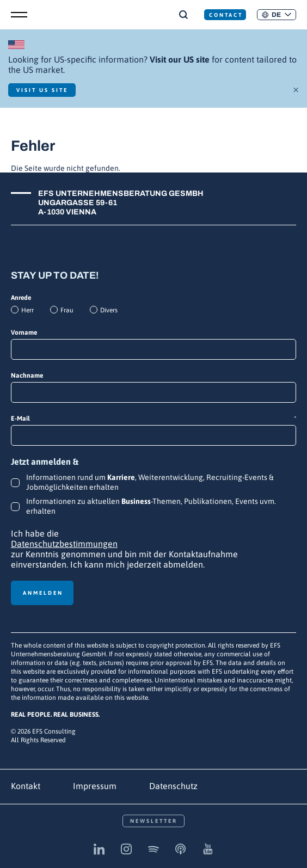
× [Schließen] (296, 89)
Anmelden (43, 593)
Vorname (24, 333)
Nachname (27, 375)
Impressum (95, 786)
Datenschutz (173, 786)
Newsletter (154, 821)
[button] (277, 15)
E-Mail (153, 419)
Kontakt (26, 786)
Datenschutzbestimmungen (64, 544)
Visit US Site (42, 90)
